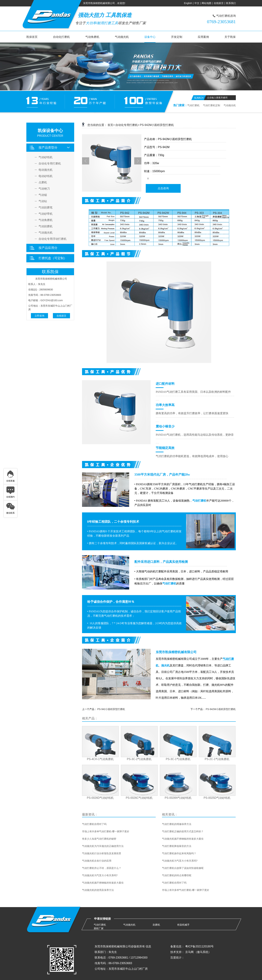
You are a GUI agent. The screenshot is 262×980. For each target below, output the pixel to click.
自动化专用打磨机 (50, 164)
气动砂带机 (46, 214)
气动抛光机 (122, 37)
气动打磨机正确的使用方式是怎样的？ (183, 831)
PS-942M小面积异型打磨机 (157, 125)
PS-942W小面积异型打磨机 (221, 709)
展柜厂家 (99, 928)
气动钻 (43, 201)
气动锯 (43, 195)
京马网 (189, 952)
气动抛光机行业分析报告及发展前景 (102, 853)
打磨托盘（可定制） (53, 258)
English (188, 3)
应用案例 (203, 37)
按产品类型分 (48, 148)
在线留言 (219, 3)
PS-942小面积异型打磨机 (111, 709)
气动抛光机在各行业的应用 (97, 861)
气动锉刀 (44, 189)
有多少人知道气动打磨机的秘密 (99, 839)
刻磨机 (156, 925)
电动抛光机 (46, 170)
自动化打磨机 (61, 37)
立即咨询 (39, 316)
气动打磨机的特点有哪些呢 (177, 875)
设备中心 (150, 37)
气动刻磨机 (46, 226)
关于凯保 (230, 37)
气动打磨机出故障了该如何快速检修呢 (183, 868)
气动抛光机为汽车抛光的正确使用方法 (103, 846)
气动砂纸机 (46, 157)
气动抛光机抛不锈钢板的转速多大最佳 (103, 883)
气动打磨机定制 (212, 105)
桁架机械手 (183, 925)
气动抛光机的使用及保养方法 (98, 890)
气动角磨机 (92, 37)
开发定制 (177, 37)
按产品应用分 (48, 248)
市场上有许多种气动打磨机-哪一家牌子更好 (106, 831)
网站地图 (206, 3)
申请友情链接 (102, 919)
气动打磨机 (193, 105)
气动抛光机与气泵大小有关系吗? (100, 875)
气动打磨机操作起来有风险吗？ (179, 853)
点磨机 (43, 182)
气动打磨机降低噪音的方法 (177, 846)
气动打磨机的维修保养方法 (177, 824)
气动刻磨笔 (46, 208)
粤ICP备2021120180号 (200, 946)
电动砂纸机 (46, 176)
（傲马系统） (203, 952)
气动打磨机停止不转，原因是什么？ (102, 868)
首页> (111, 125)
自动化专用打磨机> (127, 125)
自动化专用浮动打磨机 (53, 239)
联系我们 (231, 3)
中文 (197, 3)
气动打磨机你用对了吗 (94, 824)
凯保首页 (32, 37)
